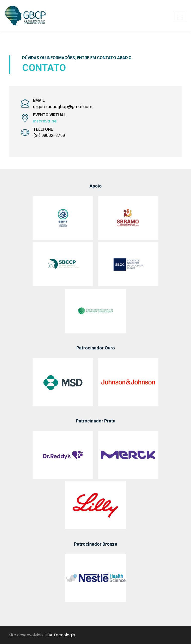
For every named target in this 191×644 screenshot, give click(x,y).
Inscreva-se (45, 121)
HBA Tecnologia (60, 635)
